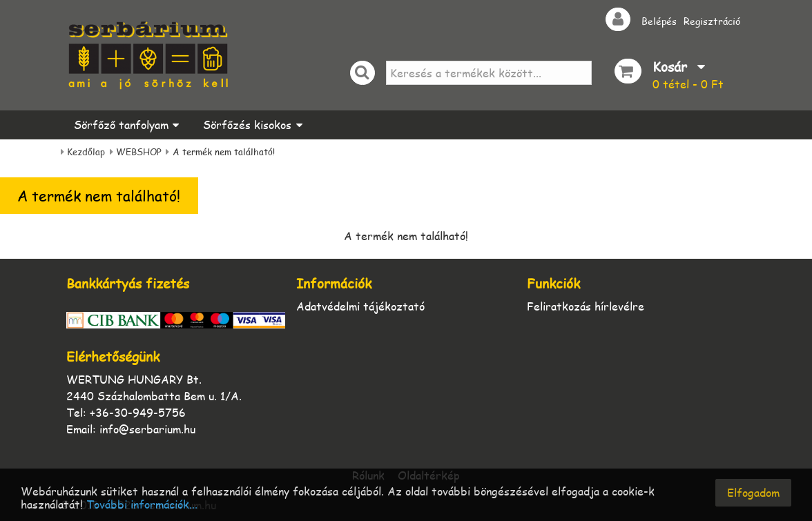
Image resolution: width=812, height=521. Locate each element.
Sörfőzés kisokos (247, 125)
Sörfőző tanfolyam (121, 125)
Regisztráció (712, 21)
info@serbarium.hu (147, 429)
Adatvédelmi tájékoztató (360, 306)
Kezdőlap (86, 152)
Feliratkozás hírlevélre (586, 306)
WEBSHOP (139, 152)
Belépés (659, 21)
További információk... (142, 505)
